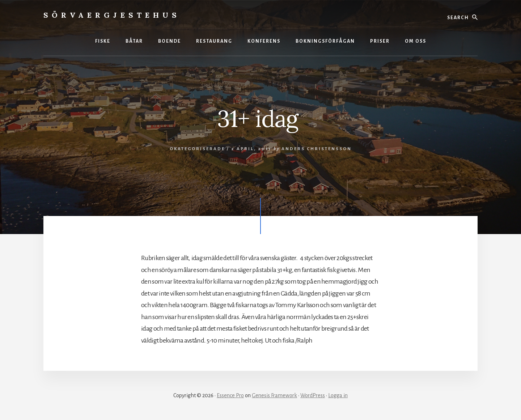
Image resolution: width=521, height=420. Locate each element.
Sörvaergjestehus (112, 15)
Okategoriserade (197, 149)
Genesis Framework (274, 395)
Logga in (338, 395)
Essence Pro (230, 395)
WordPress (313, 395)
